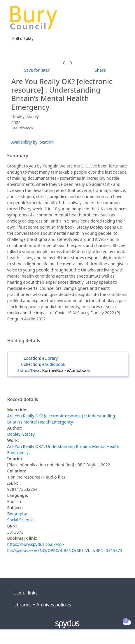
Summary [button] (18, 156)
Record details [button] (23, 400)
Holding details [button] (24, 341)
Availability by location (33, 142)
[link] (64, 63)
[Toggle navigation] (122, 20)
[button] (115, 20)
